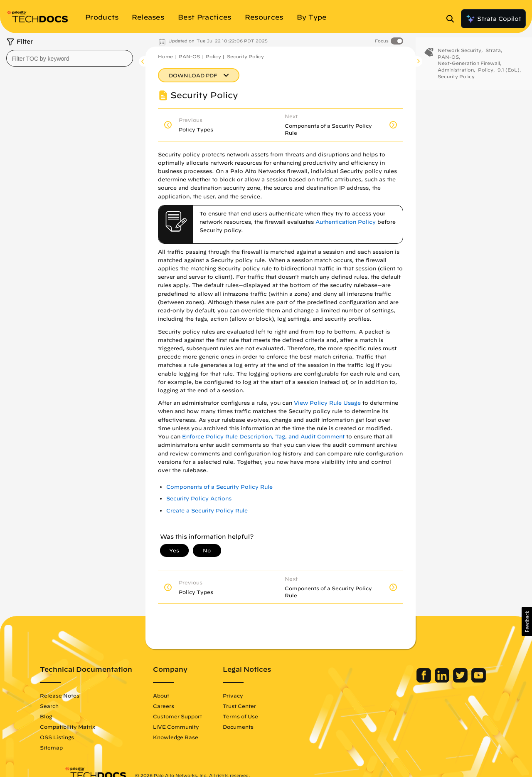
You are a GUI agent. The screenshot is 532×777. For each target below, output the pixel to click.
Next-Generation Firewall (469, 70)
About (186, 695)
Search (74, 706)
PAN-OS (189, 56)
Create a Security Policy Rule (207, 511)
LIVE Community (201, 727)
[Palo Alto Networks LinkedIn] (418, 680)
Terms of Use (265, 716)
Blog (70, 716)
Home (165, 56)
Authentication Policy (346, 222)
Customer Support (202, 716)
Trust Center (264, 706)
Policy (213, 56)
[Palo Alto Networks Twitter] (437, 680)
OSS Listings (81, 737)
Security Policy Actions (199, 499)
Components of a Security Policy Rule (219, 487)
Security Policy (245, 56)
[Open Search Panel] (453, 19)
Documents (263, 727)
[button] (527, 621)
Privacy (257, 695)
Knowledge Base (200, 737)
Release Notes (84, 695)
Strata (493, 57)
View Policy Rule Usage (327, 403)
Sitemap (76, 747)
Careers (188, 706)
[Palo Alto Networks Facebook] (400, 680)
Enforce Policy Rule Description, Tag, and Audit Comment (263, 437)
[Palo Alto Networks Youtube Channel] (454, 680)
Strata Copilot (493, 19)
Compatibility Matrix (92, 727)
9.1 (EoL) (509, 77)
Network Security (459, 57)
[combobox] (70, 58)
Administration (456, 77)
